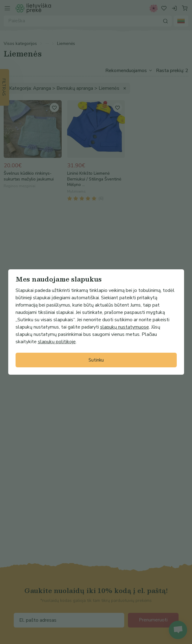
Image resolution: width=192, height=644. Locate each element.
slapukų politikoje (57, 342)
